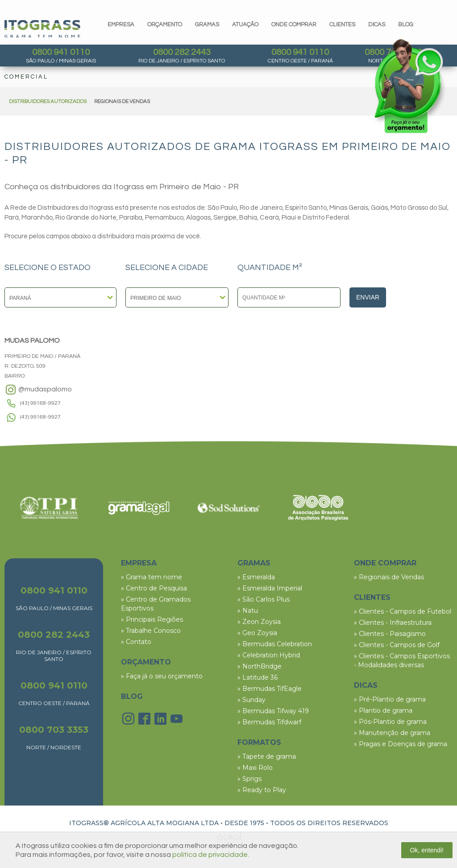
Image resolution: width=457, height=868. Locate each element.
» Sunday (251, 700)
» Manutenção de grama (392, 733)
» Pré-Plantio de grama (390, 699)
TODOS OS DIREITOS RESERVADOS (329, 823)
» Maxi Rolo (255, 768)
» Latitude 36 (258, 677)
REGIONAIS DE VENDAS (122, 102)
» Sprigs (249, 779)
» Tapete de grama (267, 756)
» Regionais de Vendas (389, 577)
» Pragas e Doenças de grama (401, 744)
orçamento (165, 25)
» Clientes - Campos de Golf (397, 645)
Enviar (368, 297)
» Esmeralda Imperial (270, 588)
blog (406, 25)
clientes (342, 25)
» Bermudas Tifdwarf (269, 722)
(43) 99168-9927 (40, 403)
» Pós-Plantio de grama (390, 722)
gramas (207, 25)
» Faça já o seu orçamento (162, 676)
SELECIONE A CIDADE (167, 268)
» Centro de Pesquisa (154, 588)
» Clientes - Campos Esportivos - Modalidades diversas (402, 660)
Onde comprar (294, 25)
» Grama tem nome (152, 577)
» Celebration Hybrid (269, 655)
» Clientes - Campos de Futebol (403, 611)
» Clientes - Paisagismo (390, 634)
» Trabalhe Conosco (151, 631)
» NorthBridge (260, 666)
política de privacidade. (211, 855)
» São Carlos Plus (264, 599)
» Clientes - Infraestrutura (393, 623)
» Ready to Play (262, 790)
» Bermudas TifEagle (270, 689)
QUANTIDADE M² (270, 268)
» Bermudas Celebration (275, 644)
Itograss (42, 29)
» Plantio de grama (383, 710)
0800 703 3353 (54, 730)
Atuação (245, 25)
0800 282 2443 (182, 52)
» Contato (136, 642)
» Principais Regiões (152, 619)
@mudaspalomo (38, 390)
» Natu (248, 611)
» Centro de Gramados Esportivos (156, 604)
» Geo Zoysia (257, 633)
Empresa (121, 25)
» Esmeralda (256, 577)
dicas (377, 25)
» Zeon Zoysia (259, 622)
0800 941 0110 (61, 52)
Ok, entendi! (427, 850)
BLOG (132, 696)
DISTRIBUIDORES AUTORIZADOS (48, 102)
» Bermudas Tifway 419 (273, 711)
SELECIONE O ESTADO (48, 268)
